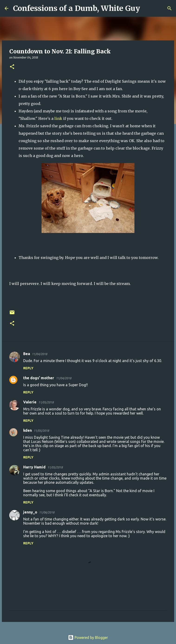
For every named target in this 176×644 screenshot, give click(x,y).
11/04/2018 (39, 354)
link (58, 118)
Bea (27, 354)
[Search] (147, 8)
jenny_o (30, 512)
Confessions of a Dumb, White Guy (77, 8)
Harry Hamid (34, 467)
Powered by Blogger (88, 637)
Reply (28, 368)
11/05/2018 (46, 402)
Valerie (30, 402)
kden (28, 430)
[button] (12, 67)
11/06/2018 (47, 512)
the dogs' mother (39, 378)
